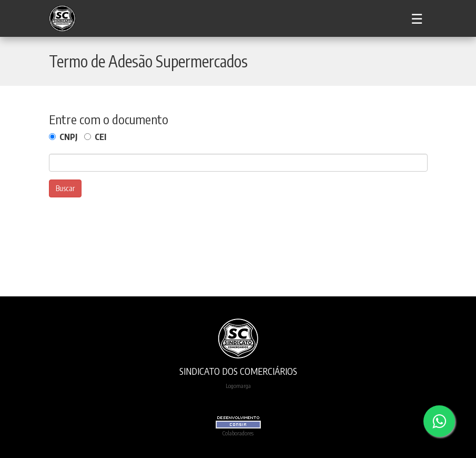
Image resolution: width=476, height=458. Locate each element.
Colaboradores (238, 433)
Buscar (65, 188)
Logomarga (238, 385)
